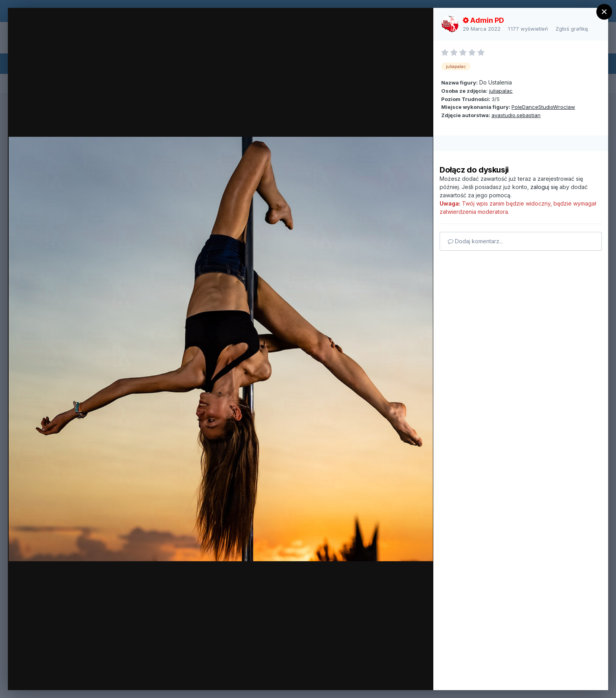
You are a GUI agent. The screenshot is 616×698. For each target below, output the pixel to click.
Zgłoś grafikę (572, 29)
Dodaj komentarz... (475, 241)
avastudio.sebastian (516, 115)
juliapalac (501, 91)
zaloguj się (544, 187)
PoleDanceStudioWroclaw (543, 107)
